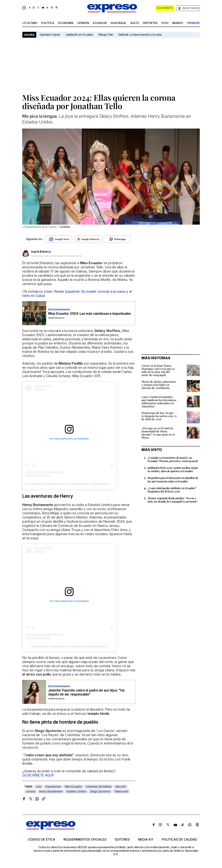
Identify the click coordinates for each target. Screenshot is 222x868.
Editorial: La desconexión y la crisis (140, 35)
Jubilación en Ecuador (79, 35)
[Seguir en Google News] (59, 239)
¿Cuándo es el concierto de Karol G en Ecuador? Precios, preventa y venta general (173, 459)
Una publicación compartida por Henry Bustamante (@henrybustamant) (69, 646)
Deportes (150, 23)
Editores (122, 840)
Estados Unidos (76, 791)
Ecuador (100, 23)
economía (66, 23)
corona (31, 791)
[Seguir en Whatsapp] (117, 239)
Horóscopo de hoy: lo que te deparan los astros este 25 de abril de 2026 (159, 416)
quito (135, 23)
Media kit (146, 840)
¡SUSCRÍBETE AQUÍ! (38, 775)
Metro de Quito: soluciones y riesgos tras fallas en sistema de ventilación (159, 385)
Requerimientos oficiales (85, 840)
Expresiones (53, 787)
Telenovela (121, 791)
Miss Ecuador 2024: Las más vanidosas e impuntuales (90, 314)
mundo (178, 23)
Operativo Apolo (50, 35)
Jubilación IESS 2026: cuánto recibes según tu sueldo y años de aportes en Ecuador (173, 469)
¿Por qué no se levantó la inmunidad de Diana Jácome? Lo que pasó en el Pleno (158, 433)
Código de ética (41, 840)
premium (193, 23)
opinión (83, 23)
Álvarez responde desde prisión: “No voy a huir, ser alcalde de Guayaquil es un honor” (173, 500)
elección (121, 787)
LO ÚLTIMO (30, 23)
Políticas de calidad (180, 840)
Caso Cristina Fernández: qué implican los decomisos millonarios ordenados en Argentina (159, 402)
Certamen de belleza (99, 787)
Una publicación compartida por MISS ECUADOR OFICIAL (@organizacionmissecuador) (73, 484)
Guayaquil (118, 23)
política (48, 23)
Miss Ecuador (73, 787)
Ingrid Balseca (41, 252)
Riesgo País (106, 35)
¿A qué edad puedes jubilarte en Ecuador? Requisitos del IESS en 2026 (172, 490)
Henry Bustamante (51, 791)
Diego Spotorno (100, 791)
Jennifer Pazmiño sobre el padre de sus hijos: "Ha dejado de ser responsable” (86, 692)
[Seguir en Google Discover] (88, 239)
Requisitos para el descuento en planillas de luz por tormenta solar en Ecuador (173, 479)
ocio (165, 23)
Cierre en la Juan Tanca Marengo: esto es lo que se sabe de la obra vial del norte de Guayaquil (158, 370)
